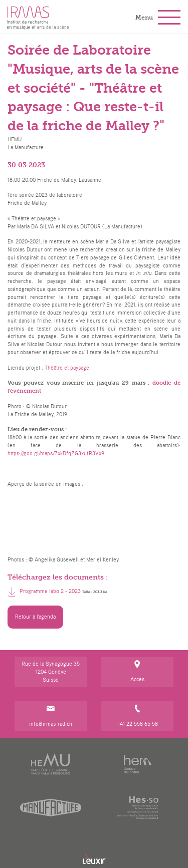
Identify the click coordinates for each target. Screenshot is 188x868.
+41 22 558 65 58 (137, 716)
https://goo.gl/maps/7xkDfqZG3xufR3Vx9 (56, 453)
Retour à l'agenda (35, 617)
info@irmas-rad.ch (51, 716)
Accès (137, 672)
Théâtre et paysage (67, 368)
